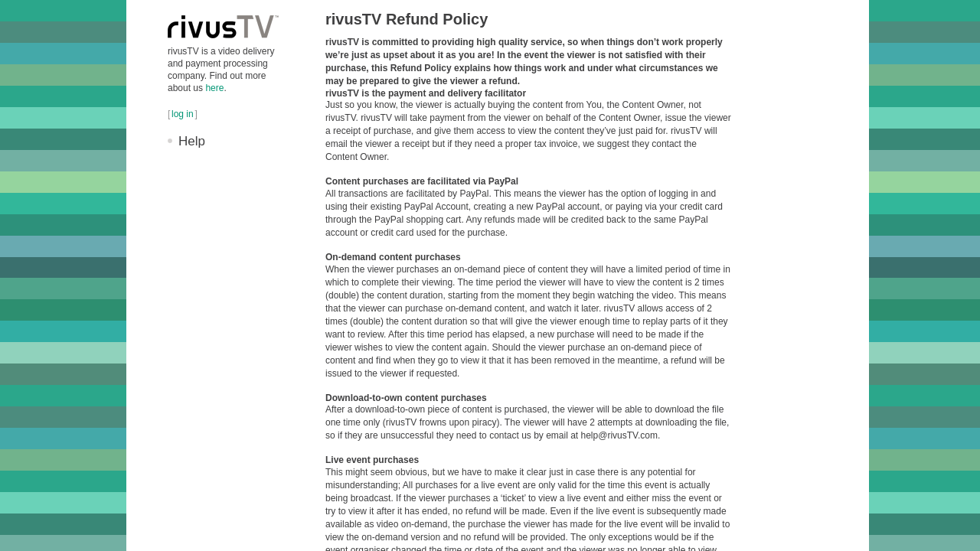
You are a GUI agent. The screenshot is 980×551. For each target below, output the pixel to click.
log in (183, 114)
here (214, 88)
